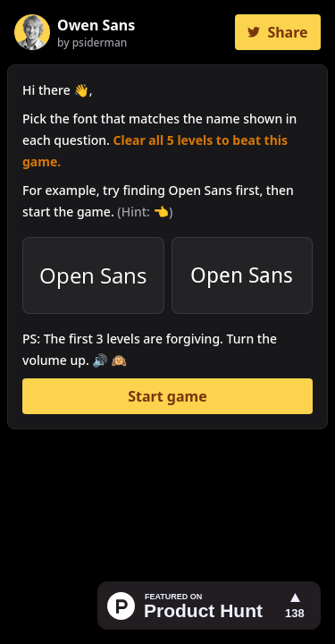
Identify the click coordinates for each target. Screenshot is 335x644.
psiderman (100, 42)
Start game (167, 396)
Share (277, 32)
